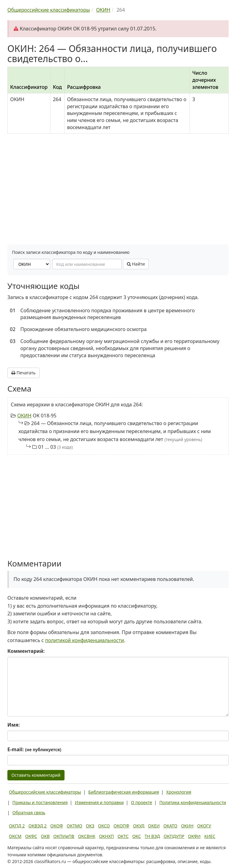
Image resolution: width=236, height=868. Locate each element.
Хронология (179, 792)
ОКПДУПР (174, 836)
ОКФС (31, 836)
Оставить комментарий (36, 775)
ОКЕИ (154, 826)
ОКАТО (171, 826)
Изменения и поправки (99, 802)
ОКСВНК (87, 836)
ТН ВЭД (152, 836)
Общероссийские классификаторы (45, 792)
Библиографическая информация (124, 792)
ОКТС (123, 836)
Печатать (24, 373)
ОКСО (104, 826)
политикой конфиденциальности (85, 640)
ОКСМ (15, 836)
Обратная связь (29, 813)
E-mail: (34, 749)
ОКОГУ (204, 826)
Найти (136, 264)
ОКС (136, 836)
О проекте (142, 802)
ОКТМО (75, 826)
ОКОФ (57, 826)
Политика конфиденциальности (193, 802)
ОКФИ (194, 836)
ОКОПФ (122, 826)
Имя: (14, 725)
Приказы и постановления (40, 802)
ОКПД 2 (17, 826)
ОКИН (24, 416)
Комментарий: (26, 651)
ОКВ (45, 836)
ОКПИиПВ (64, 836)
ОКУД (139, 826)
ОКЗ (90, 826)
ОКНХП (106, 836)
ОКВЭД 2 (38, 826)
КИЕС (210, 836)
